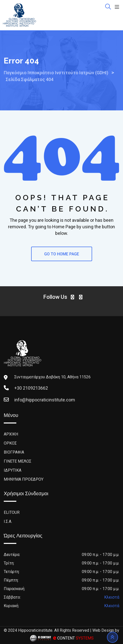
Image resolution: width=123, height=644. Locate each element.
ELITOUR (12, 512)
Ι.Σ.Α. (8, 521)
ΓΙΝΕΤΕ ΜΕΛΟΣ (18, 461)
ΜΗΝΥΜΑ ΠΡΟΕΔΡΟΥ (24, 479)
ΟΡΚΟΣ (10, 443)
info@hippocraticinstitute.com (45, 400)
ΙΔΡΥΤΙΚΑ (13, 470)
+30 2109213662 (31, 388)
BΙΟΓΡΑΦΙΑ (14, 452)
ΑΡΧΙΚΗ (11, 434)
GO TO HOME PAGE (62, 254)
